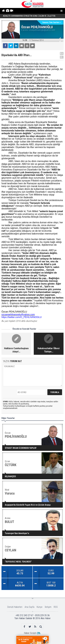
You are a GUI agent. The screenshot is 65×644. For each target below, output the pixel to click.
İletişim (48, 607)
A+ (62, 53)
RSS (56, 607)
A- (62, 57)
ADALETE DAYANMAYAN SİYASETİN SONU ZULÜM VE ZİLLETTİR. (29, 16)
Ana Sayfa (29, 607)
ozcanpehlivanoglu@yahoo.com (42, 30)
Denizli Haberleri (15, 607)
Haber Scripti (30, 633)
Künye (40, 607)
